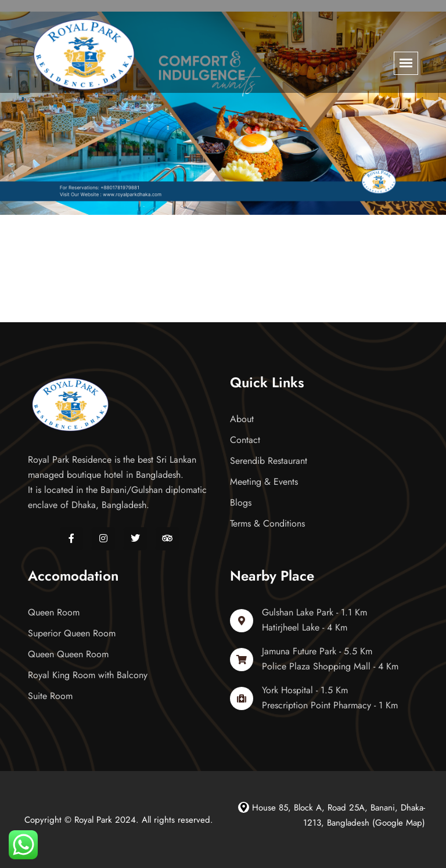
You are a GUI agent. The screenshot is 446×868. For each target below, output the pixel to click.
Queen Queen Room (68, 654)
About (242, 419)
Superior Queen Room (72, 633)
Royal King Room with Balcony (88, 675)
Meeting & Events (264, 482)
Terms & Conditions (267, 523)
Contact (245, 440)
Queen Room (54, 612)
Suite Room (50, 696)
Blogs (241, 503)
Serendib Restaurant (269, 461)
